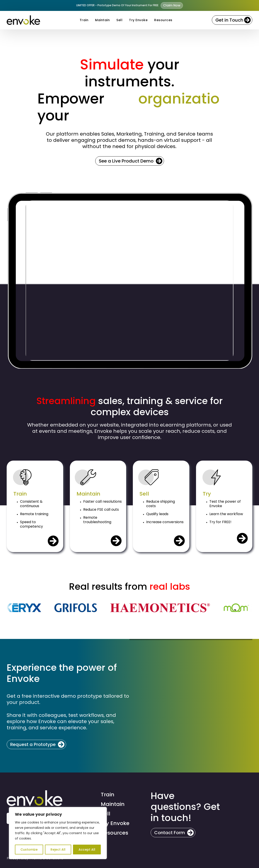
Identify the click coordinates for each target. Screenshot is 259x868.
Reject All (58, 850)
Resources (163, 20)
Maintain (102, 20)
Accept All (87, 850)
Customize (29, 850)
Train (84, 20)
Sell (119, 20)
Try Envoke (138, 20)
